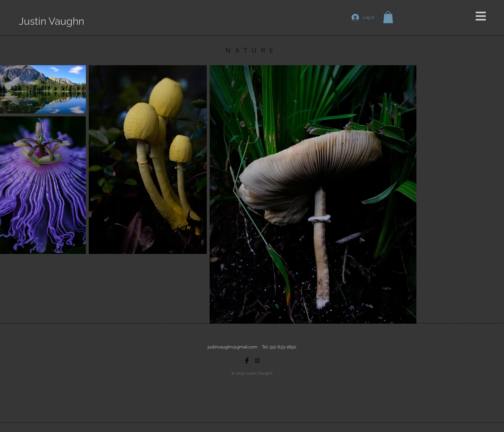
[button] (481, 16)
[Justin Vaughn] (52, 21)
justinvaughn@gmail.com (232, 347)
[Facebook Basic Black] (247, 361)
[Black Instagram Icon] (257, 361)
